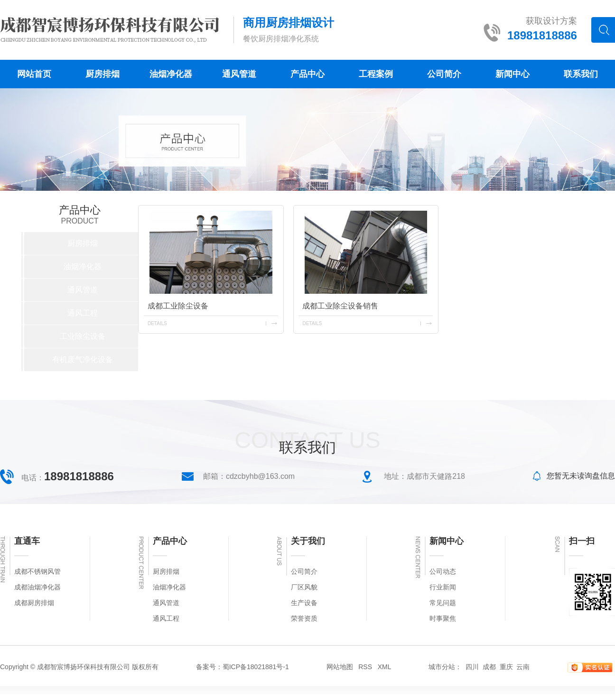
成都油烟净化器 (37, 587)
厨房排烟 (102, 74)
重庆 (506, 667)
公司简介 (444, 74)
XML (385, 667)
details (157, 323)
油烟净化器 (171, 74)
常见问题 (443, 603)
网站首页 (34, 74)
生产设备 (304, 603)
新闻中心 (512, 74)
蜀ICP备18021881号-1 (256, 667)
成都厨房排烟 (34, 603)
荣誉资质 (304, 619)
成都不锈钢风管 (37, 572)
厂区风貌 (304, 587)
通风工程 (83, 313)
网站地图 (340, 667)
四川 (472, 667)
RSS (365, 667)
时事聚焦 (443, 619)
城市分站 (442, 667)
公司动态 (443, 572)
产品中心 (307, 74)
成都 (489, 667)
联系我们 (581, 74)
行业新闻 (443, 587)
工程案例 (376, 74)
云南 (523, 667)
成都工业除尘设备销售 (340, 306)
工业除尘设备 (83, 336)
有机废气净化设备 (83, 359)
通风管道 (239, 74)
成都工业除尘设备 (178, 306)
